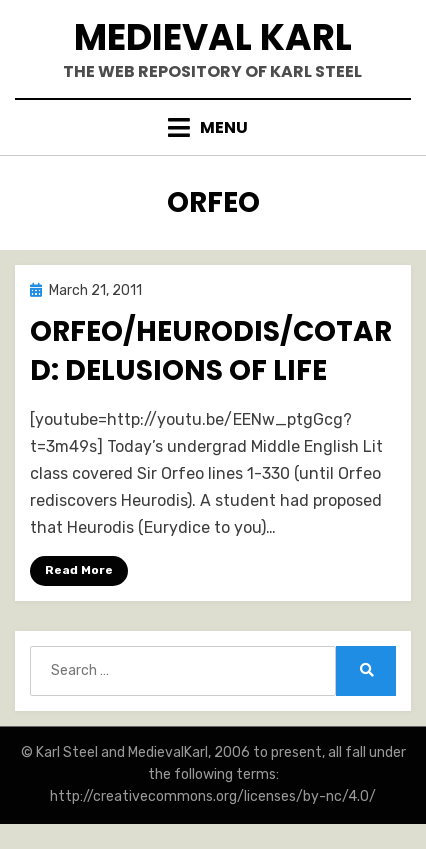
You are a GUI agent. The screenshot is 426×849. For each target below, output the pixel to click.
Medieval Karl (213, 37)
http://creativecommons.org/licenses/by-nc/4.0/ (213, 796)
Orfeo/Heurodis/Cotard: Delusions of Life (211, 351)
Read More (79, 570)
